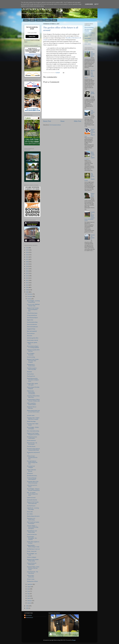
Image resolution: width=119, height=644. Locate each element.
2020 (27, 262)
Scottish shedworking (32, 322)
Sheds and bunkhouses (32, 327)
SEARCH (48, 20)
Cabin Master (88, 38)
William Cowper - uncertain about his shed (32, 457)
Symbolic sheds (31, 416)
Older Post (78, 121)
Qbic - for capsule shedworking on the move (32, 494)
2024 (27, 252)
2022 (27, 257)
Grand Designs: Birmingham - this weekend (32, 538)
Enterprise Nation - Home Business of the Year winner (33, 568)
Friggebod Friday (31, 329)
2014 (27, 276)
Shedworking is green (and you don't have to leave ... (33, 412)
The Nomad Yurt (31, 376)
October (29, 299)
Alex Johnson (29, 615)
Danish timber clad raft (33, 340)
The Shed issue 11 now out (33, 549)
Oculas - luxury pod (32, 551)
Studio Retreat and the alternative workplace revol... (33, 380)
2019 (27, 264)
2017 (27, 269)
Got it (96, 4)
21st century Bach (93, 112)
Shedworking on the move (33, 516)
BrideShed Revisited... (32, 476)
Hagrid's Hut (30, 320)
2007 (27, 292)
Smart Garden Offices (90, 33)
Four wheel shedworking (33, 431)
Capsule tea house (31, 498)
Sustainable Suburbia (32, 500)
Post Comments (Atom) (55, 125)
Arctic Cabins (88, 44)
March (29, 598)
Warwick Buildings (89, 28)
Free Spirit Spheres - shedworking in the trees (32, 463)
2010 (27, 285)
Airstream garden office (33, 338)
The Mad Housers (31, 506)
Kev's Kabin (30, 514)
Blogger (74, 640)
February (30, 601)
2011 (27, 283)
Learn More (89, 4)
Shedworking (37, 9)
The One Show (31, 374)
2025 (27, 250)
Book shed (30, 336)
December (30, 294)
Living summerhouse (32, 315)
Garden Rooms (32, 49)
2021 (27, 259)
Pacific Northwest (31, 441)
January (29, 603)
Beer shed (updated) (32, 331)
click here (28, 40)
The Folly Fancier (31, 446)
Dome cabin (30, 512)
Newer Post (47, 121)
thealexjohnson (29, 617)
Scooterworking (31, 357)
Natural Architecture (32, 324)
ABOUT (32, 20)
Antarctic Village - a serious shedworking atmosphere (33, 527)
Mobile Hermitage (31, 421)
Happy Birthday (93, 93)
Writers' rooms (31, 579)
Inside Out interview (32, 534)
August (29, 587)
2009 (27, 287)
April (29, 596)
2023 (27, 255)
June (29, 591)
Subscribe (32, 36)
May (29, 594)
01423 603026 (32, 52)
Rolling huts (30, 473)
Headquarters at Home (32, 581)
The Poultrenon (31, 333)
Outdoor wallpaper (32, 557)
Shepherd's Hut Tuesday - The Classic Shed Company (33, 361)
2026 (27, 248)
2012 (27, 280)
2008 (27, 290)
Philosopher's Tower (93, 195)
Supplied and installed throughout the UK (33, 50)
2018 (27, 266)
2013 (27, 278)
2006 (27, 606)
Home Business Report (32, 318)
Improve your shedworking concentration (31, 392)
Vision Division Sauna (32, 313)
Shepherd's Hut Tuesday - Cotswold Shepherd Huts (33, 309)
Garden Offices (29, 50)
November (30, 296)
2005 (27, 608)
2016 (27, 271)
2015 (27, 273)
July (28, 589)
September (30, 584)
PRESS (54, 20)
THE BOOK (40, 20)
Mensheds (29, 372)
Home (26, 20)
